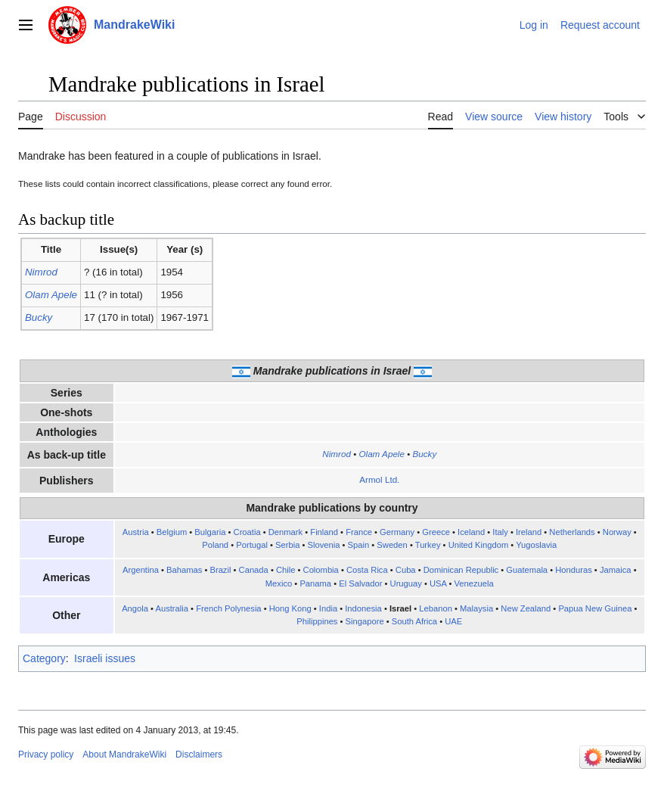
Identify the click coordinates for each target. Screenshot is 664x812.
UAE (453, 621)
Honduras (574, 570)
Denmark (285, 532)
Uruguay (406, 583)
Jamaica (616, 570)
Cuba (406, 570)
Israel (400, 608)
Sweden (392, 545)
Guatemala (527, 570)
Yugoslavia (536, 545)
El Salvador (360, 583)
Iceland (471, 532)
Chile (286, 570)
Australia (172, 608)
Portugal (252, 545)
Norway (617, 532)
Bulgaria (210, 532)
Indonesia (363, 608)
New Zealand (526, 608)
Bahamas (184, 570)
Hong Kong (290, 608)
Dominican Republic (461, 570)
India (328, 608)
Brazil (220, 570)
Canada (254, 570)
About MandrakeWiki (124, 754)
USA (438, 583)
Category (44, 658)
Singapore (365, 621)
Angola (135, 608)
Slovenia (324, 545)
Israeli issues (105, 658)
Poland (215, 545)
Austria (136, 532)
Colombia (321, 570)
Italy (500, 532)
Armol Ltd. (379, 479)
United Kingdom (479, 545)
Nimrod (41, 272)
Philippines (317, 621)
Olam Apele (51, 295)
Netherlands (572, 532)
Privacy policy (46, 754)
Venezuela (474, 583)
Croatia (247, 532)
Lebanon (436, 608)
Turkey (428, 545)
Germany (397, 532)
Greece (436, 532)
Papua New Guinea (595, 608)
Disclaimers (199, 754)
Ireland (529, 532)
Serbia (287, 545)
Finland (324, 532)
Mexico (279, 583)
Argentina (141, 570)
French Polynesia (228, 608)
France (359, 532)
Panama (315, 583)
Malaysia (476, 608)
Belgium (172, 532)
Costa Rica (367, 570)
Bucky (39, 317)
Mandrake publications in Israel (332, 371)
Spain (359, 545)
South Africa (414, 621)
